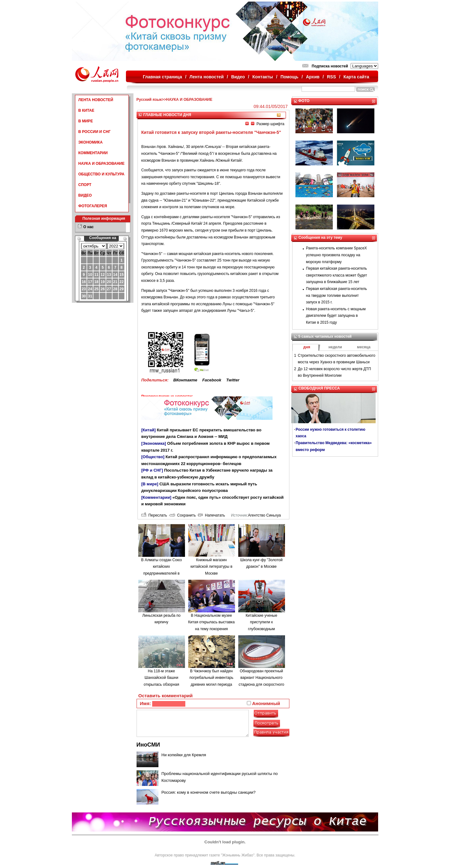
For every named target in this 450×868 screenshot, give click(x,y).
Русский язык (149, 100)
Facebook (212, 380)
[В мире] (150, 484)
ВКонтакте (185, 380)
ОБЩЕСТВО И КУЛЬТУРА (102, 174)
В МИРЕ (86, 121)
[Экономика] (154, 443)
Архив (313, 77)
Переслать (154, 515)
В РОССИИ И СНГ (95, 132)
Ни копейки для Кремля (184, 755)
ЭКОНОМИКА (91, 142)
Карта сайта (356, 77)
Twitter (233, 380)
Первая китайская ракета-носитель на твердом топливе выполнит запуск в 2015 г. (336, 295)
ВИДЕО (85, 195)
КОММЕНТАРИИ (93, 153)
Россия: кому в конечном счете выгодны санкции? (209, 792)
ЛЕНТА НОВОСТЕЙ (96, 100)
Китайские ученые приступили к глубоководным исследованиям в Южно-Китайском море (261, 629)
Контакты (263, 77)
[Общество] (153, 457)
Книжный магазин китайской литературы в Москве (211, 567)
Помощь (289, 77)
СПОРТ (85, 185)
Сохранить (182, 515)
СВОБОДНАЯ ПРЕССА (319, 388)
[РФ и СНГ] (152, 470)
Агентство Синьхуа (264, 515)
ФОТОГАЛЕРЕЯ (93, 206)
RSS (331, 77)
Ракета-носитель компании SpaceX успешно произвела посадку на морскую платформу (336, 255)
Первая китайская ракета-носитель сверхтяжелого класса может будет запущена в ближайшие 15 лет (337, 275)
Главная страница (162, 77)
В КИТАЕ (86, 110)
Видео (238, 77)
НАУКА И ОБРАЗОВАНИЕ (102, 164)
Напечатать (211, 515)
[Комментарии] (156, 497)
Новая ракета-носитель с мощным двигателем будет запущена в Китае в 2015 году (336, 316)
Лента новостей (206, 77)
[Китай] (148, 430)
